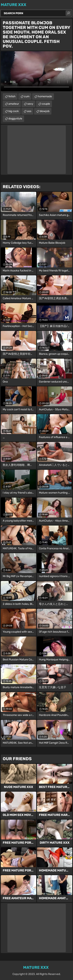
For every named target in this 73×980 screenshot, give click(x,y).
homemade (45, 96)
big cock (14, 111)
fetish (12, 96)
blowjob (45, 111)
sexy (30, 104)
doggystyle (15, 119)
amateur (14, 104)
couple (46, 104)
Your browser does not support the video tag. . (36, 71)
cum (27, 96)
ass (29, 111)
